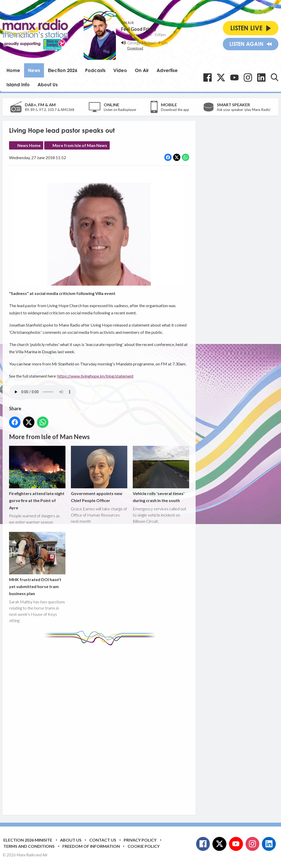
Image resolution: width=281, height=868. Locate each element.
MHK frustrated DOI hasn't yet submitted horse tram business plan (37, 564)
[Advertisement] (106, 726)
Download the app (175, 110)
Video (120, 70)
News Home (29, 145)
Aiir (45, 855)
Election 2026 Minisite (28, 840)
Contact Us (103, 840)
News (34, 70)
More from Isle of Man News (80, 145)
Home (13, 70)
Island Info (18, 84)
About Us (48, 84)
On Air (142, 70)
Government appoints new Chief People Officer (99, 474)
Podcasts (95, 70)
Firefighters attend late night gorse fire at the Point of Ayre (37, 478)
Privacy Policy (140, 840)
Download (135, 48)
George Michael (141, 43)
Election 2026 (63, 70)
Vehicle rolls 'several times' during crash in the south (161, 474)
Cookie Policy (144, 846)
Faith (163, 43)
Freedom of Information (91, 846)
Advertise (167, 70)
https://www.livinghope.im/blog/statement (95, 376)
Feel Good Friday (139, 29)
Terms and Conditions (29, 846)
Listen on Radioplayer (120, 110)
